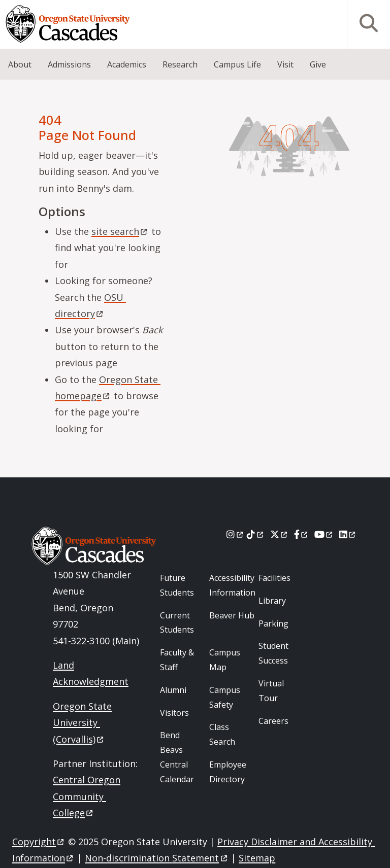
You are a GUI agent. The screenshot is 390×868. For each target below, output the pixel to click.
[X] (280, 534)
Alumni (173, 690)
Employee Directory (228, 772)
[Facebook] (302, 534)
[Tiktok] (256, 534)
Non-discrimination (157, 858)
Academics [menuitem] (127, 64)
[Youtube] (324, 534)
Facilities (274, 578)
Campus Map (225, 660)
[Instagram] (235, 534)
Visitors (174, 713)
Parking (273, 623)
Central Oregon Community (87, 796)
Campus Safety (225, 697)
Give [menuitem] (318, 64)
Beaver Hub (232, 615)
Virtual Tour (271, 691)
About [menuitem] (20, 64)
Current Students (177, 623)
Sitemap (257, 858)
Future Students (177, 585)
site (120, 231)
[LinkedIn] (348, 534)
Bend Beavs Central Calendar (177, 757)
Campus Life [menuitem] (237, 64)
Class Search (222, 734)
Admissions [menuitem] (69, 64)
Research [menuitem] (180, 64)
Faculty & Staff (177, 660)
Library (272, 601)
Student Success (273, 653)
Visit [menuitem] (285, 64)
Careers (273, 721)
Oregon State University (82, 723)
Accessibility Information (232, 585)
